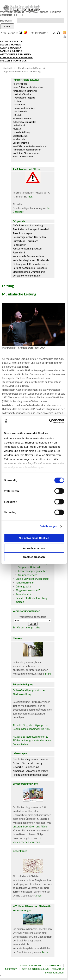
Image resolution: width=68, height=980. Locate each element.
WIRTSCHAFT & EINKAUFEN (16, 54)
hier (30, 197)
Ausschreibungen (22, 233)
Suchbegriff (6, 21)
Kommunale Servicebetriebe (29, 256)
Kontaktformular (25, 583)
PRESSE (44, 12)
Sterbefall (28, 763)
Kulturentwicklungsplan (25, 122)
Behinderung (32, 767)
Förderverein (21, 111)
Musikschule (19, 139)
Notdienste (43, 260)
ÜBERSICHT (6, 15)
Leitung (37, 71)
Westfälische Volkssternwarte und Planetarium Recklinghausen (30, 148)
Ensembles (20, 105)
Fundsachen (20, 245)
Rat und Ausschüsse (24, 268)
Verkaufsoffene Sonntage (27, 276)
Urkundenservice (28, 575)
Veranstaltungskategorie (33, 617)
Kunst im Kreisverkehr (24, 157)
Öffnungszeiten (24, 587)
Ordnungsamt (20, 264)
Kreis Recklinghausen (24, 260)
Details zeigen (48, 526)
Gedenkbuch (19, 125)
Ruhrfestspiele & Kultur (30, 68)
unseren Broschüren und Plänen (31, 827)
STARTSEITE (6, 12)
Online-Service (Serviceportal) (32, 579)
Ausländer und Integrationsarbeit (31, 229)
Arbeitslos (18, 771)
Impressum (11, 969)
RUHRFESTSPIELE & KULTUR (16, 57)
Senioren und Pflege (37, 771)
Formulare (32, 241)
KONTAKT (19, 12)
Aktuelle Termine (23, 94)
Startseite (8, 68)
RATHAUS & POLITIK (11, 41)
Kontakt (18, 115)
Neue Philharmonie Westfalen (28, 87)
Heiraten (45, 759)
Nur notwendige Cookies (34, 538)
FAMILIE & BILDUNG (11, 51)
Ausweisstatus (23, 594)
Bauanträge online (23, 237)
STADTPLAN (32, 12)
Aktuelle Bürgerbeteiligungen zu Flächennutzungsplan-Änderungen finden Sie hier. (32, 741)
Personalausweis (38, 264)
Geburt (17, 763)
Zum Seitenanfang (30, 965)
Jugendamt (19, 252)
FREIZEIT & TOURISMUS (13, 61)
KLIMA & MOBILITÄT (11, 48)
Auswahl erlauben (34, 548)
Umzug (38, 763)
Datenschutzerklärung (35, 969)
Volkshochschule (21, 143)
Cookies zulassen (34, 557)
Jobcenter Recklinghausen (27, 249)
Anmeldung (36, 225)
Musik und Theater (22, 118)
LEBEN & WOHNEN (11, 45)
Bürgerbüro (19, 241)
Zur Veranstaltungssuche (26, 627)
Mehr (48, 674)
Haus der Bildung (21, 132)
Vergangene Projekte (25, 98)
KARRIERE (55, 12)
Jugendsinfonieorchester (16, 71)
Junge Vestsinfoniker (25, 108)
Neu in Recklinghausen (25, 759)
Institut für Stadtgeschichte (26, 153)
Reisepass (41, 268)
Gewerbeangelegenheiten (33, 571)
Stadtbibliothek (20, 136)
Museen (17, 129)
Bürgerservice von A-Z (28, 590)
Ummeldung (38, 272)
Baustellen (40, 237)
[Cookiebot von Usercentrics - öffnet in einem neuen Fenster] (49, 421)
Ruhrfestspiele (20, 84)
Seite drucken (53, 965)
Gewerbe (18, 767)
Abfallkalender (21, 225)
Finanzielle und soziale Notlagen (31, 775)
